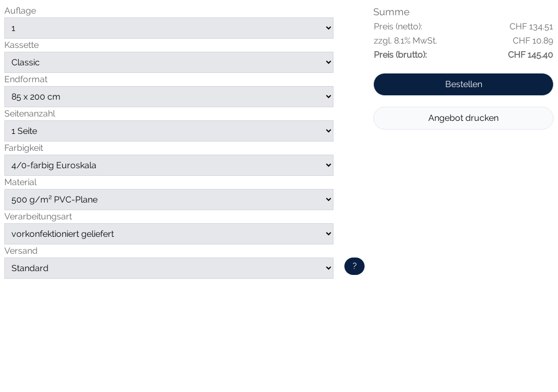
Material (20, 182)
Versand (21, 251)
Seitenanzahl (30, 114)
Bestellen (464, 84)
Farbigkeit (24, 148)
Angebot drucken (463, 118)
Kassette (22, 45)
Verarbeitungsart (38, 216)
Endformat (26, 79)
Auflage (20, 11)
